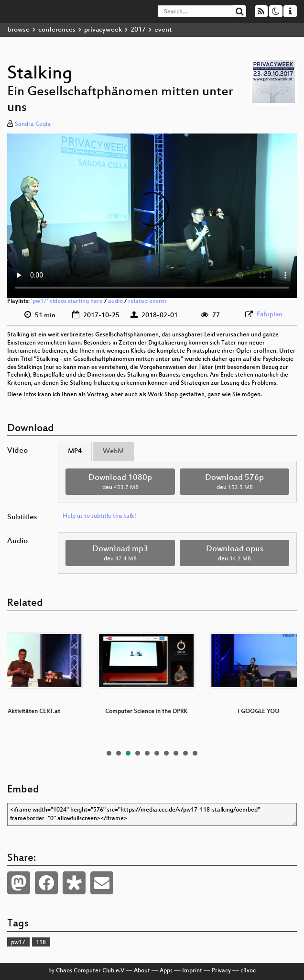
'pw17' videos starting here (67, 301)
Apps (166, 971)
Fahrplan (270, 315)
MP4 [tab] (75, 451)
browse (19, 30)
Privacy (221, 971)
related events (147, 301)
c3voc (248, 971)
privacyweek (103, 30)
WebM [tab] (113, 451)
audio (115, 301)
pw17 (18, 943)
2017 (138, 30)
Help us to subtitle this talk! (99, 516)
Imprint (192, 971)
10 (195, 753)
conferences (57, 30)
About (142, 971)
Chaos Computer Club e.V (90, 971)
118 (41, 943)
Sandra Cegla (33, 124)
